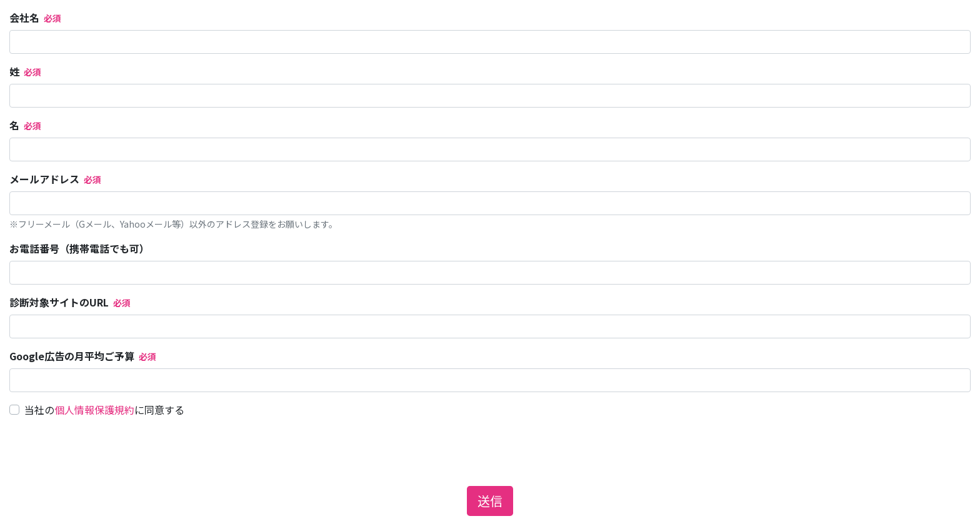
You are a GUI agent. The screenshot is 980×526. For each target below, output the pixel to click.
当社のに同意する (104, 410)
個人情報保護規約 (94, 410)
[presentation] (104, 452)
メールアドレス (44, 179)
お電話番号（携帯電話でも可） (79, 248)
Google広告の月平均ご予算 (72, 356)
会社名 (24, 18)
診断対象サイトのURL (59, 302)
